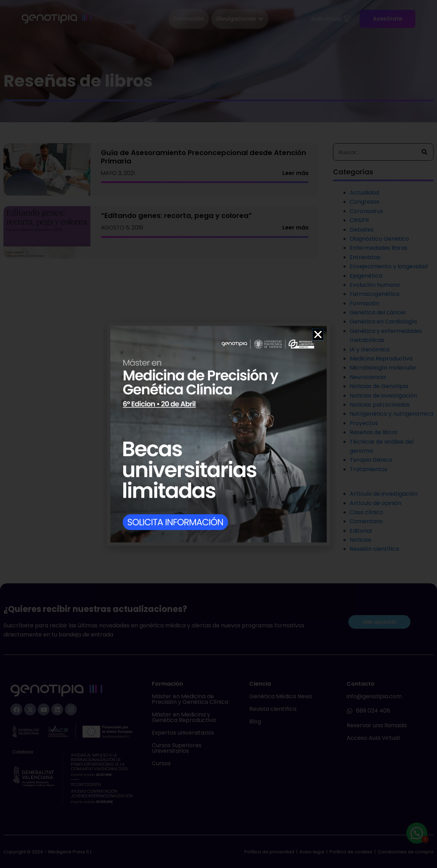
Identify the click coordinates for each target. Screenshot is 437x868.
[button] (318, 335)
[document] (218, 434)
